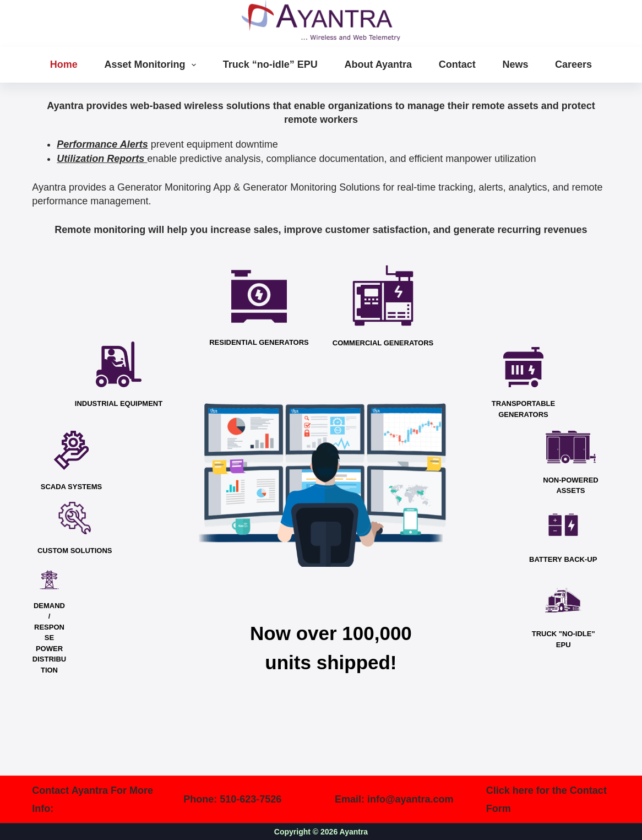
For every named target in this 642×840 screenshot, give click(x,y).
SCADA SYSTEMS (71, 487)
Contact (457, 64)
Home (64, 64)
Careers (573, 64)
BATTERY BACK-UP (563, 559)
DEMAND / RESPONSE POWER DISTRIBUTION (49, 638)
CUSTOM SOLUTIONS (75, 551)
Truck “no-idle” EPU (270, 64)
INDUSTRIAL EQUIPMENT (119, 403)
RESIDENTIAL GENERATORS (259, 342)
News (515, 64)
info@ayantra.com (410, 799)
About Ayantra (378, 64)
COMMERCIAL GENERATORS (383, 343)
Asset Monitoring (152, 65)
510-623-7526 (251, 799)
